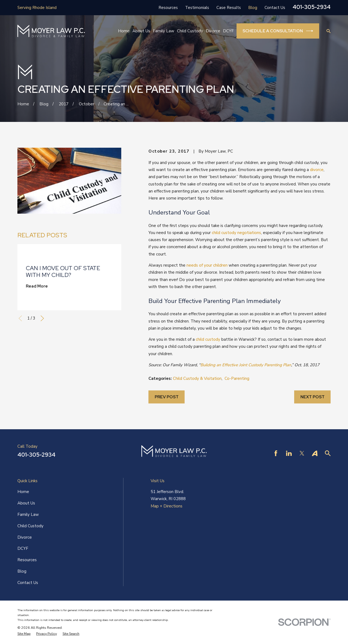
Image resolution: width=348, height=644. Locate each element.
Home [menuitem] (124, 31)
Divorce (25, 537)
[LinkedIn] (289, 453)
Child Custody (30, 526)
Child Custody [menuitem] (190, 31)
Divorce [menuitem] (213, 31)
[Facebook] (276, 453)
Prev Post (167, 397)
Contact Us (275, 8)
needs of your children (207, 265)
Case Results (229, 8)
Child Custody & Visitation (197, 378)
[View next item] (42, 318)
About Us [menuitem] (141, 31)
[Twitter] (302, 453)
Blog (253, 8)
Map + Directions (167, 506)
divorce (317, 170)
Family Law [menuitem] (164, 31)
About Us (26, 503)
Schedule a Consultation (278, 31)
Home (23, 492)
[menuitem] (24, 634)
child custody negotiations (236, 233)
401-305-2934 (312, 7)
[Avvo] (315, 453)
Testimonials (197, 8)
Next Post (313, 397)
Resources (168, 8)
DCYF (23, 548)
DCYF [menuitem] (228, 31)
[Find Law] (328, 453)
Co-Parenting (237, 378)
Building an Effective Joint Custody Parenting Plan (246, 365)
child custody (208, 339)
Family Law (28, 514)
